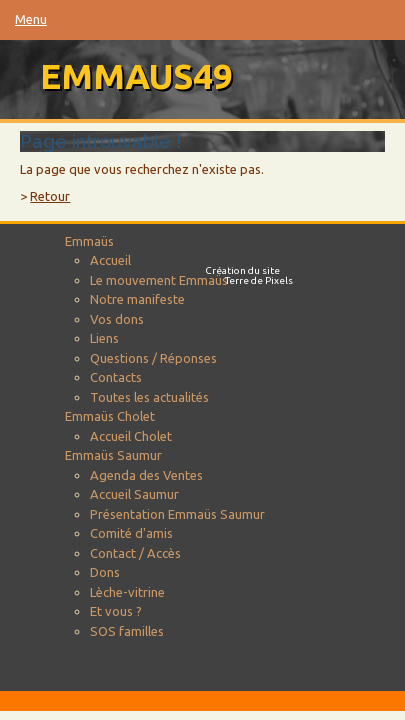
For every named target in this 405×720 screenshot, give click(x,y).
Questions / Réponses (153, 358)
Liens (104, 338)
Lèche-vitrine (127, 592)
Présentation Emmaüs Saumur (177, 514)
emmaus (136, 76)
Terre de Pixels (259, 280)
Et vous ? (116, 611)
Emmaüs (89, 241)
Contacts (116, 377)
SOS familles (127, 631)
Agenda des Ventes (146, 475)
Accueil (110, 260)
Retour (50, 196)
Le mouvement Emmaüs (159, 280)
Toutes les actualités (149, 397)
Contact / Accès (135, 553)
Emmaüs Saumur (113, 455)
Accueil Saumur (134, 494)
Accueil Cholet (131, 436)
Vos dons (117, 319)
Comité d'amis (131, 533)
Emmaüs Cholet (110, 416)
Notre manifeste (137, 299)
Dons (105, 572)
